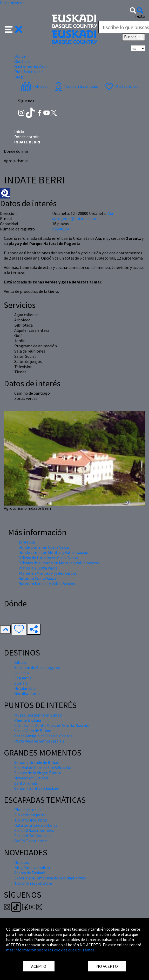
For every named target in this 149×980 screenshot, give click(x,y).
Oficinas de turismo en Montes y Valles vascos (59, 563)
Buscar (134, 37)
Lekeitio (22, 673)
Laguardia (23, 678)
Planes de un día (28, 810)
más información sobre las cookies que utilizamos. (51, 950)
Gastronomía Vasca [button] (31, 67)
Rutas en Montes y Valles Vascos (47, 584)
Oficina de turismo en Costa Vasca (48, 558)
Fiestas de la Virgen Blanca (38, 773)
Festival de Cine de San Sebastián (43, 767)
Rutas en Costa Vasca (37, 578)
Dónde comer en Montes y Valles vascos (53, 552)
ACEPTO (39, 966)
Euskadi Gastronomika (34, 830)
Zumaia (21, 683)
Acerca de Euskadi (30, 873)
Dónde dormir (26, 137)
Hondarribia (25, 688)
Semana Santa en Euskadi (37, 788)
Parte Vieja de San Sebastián (39, 741)
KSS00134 (61, 229)
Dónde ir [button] (22, 56)
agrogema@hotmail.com (75, 218)
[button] (14, 29)
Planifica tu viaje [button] (29, 72)
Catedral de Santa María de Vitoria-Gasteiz (52, 725)
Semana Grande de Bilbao (37, 762)
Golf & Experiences (31, 841)
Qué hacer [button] (23, 61)
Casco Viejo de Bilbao (33, 731)
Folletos (34, 86)
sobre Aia (27, 542)
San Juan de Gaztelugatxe (37, 667)
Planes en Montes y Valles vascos (48, 573)
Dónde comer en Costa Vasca (44, 547)
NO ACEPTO (107, 966)
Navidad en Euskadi (31, 778)
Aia (110, 213)
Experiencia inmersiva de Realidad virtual (50, 878)
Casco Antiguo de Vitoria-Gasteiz (43, 736)
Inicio (19, 131)
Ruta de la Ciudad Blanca (36, 825)
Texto (140, 16)
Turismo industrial (31, 820)
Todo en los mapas (76, 86)
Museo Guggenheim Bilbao (38, 715)
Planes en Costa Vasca (38, 568)
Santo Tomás (26, 783)
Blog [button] (19, 77)
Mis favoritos (121, 86)
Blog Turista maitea (32, 868)
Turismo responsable (33, 883)
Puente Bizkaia (28, 720)
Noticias (22, 862)
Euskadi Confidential (33, 836)
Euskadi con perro (30, 815)
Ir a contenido (12, 3)
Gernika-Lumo (27, 693)
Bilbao (20, 662)
